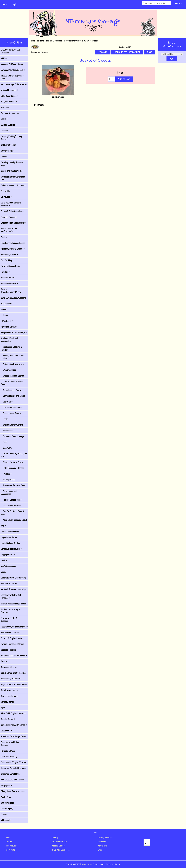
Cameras (4, 131)
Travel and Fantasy (9, 757)
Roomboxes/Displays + (11, 679)
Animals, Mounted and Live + (13, 70)
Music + (4, 572)
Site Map (55, 838)
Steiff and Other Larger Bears (13, 736)
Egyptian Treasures (9, 217)
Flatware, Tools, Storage (12, 436)
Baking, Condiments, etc (12, 364)
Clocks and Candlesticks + (12, 171)
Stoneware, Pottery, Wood (13, 485)
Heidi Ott (4, 309)
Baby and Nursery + (9, 102)
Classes (4, 157)
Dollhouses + (6, 197)
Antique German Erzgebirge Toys (12, 77)
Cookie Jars (7, 402)
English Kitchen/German (12, 425)
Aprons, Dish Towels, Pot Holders (12, 357)
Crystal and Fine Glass (11, 407)
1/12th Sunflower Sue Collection (10, 51)
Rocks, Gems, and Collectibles (14, 673)
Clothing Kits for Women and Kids (13, 178)
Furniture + (5, 272)
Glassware (6, 448)
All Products (10, 850)
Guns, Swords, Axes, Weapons (13, 298)
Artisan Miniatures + (9, 90)
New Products (11, 846)
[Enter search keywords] (157, 3)
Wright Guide (6, 797)
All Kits (4, 58)
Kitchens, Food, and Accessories (50, 41)
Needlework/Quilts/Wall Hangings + (11, 596)
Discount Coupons (59, 846)
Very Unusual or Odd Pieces (12, 780)
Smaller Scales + (8, 719)
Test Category (7, 809)
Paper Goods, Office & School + (14, 627)
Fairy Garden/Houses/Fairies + (14, 243)
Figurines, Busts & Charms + (13, 249)
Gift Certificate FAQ (59, 842)
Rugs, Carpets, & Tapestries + (14, 684)
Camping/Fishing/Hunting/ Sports (12, 138)
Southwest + (6, 731)
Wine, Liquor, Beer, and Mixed (14, 520)
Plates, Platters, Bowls (12, 462)
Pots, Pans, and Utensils (12, 468)
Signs (3, 708)
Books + (4, 119)
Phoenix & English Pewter (12, 638)
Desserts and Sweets (73, 41)
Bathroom (5, 108)
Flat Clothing (6, 260)
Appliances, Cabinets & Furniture (11, 348)
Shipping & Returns (105, 838)
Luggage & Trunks (8, 555)
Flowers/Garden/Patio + (11, 266)
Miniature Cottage (86, 864)
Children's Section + (9, 145)
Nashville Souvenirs (9, 583)
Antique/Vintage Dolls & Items (14, 84)
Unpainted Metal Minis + (11, 774)
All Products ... (7, 820)
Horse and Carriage (9, 327)
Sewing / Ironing (7, 702)
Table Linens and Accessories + (9, 493)
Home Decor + (7, 321)
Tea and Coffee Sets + (12, 500)
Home (4, 4)
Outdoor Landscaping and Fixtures (11, 611)
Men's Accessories (8, 566)
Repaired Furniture (8, 650)
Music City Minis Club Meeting (13, 578)
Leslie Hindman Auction (10, 543)
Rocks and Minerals (9, 667)
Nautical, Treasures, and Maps (14, 589)
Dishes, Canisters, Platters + (13, 185)
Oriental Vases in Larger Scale (13, 604)
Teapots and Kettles (11, 506)
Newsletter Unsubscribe (61, 850)
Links (100, 850)
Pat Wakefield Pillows (10, 632)
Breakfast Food (8, 370)
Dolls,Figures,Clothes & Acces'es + (11, 204)
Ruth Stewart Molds (9, 690)
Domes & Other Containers (12, 211)
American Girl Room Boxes (12, 64)
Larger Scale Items (9, 537)
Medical (4, 560)
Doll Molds (5, 191)
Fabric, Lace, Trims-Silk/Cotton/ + (9, 230)
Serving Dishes (8, 480)
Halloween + (6, 304)
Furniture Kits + (8, 278)
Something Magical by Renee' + (14, 725)
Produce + (6, 474)
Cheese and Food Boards (12, 376)
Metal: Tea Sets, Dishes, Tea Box (14, 455)
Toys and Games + (9, 751)
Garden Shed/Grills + (9, 284)
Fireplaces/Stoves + (9, 255)
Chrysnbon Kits (7, 151)
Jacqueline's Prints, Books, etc (14, 333)
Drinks (4, 419)
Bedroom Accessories (10, 113)
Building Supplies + (9, 125)
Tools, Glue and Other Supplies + (10, 744)
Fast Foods (7, 431)
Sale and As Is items (9, 696)
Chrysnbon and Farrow (11, 390)
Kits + (3, 526)
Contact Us (102, 842)
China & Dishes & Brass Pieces (12, 383)
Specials (9, 842)
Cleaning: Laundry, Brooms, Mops (12, 164)
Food (4, 442)
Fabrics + (5, 237)
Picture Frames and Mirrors (12, 644)
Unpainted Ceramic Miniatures (13, 768)
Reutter (4, 661)
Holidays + (5, 315)
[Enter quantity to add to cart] (112, 79)
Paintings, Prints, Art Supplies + (10, 619)
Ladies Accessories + (10, 532)
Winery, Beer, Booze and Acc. (13, 791)
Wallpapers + (6, 786)
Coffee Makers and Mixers (13, 396)
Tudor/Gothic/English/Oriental (14, 762)
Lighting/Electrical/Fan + (11, 549)
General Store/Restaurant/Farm (11, 291)
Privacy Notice (103, 846)
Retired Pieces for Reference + (14, 656)
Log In (14, 4)
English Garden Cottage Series (14, 223)
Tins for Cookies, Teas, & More (12, 513)
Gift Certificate (7, 803)
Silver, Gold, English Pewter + (13, 713)
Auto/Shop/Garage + (9, 96)
